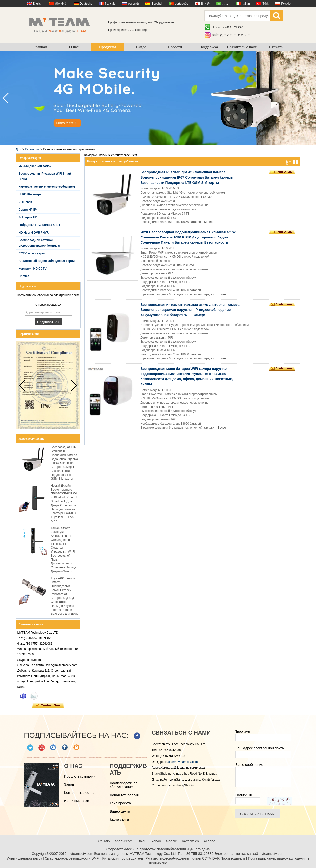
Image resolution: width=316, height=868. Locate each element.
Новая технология (124, 795)
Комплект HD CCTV (33, 269)
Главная (40, 47)
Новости (175, 47)
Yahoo (156, 841)
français (110, 4)
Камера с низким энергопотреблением (47, 187)
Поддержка (208, 47)
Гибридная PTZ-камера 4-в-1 (39, 225)
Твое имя (243, 732)
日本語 (205, 4)
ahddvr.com (124, 841)
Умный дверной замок (35, 166)
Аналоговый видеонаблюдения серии (47, 261)
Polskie (286, 4)
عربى (226, 4)
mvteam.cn (190, 841)
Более (208, 222)
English (38, 4)
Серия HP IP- (28, 210)
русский (133, 4)
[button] (310, 98)
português (182, 4)
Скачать (276, 47)
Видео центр (120, 811)
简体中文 (61, 4)
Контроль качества (79, 793)
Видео (141, 47)
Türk (265, 4)
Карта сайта (119, 819)
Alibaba (210, 841)
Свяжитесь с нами (242, 47)
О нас (74, 47)
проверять (244, 794)
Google (171, 841)
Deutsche (86, 4)
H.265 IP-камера (30, 194)
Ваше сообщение (249, 765)
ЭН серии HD (28, 217)
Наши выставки (77, 801)
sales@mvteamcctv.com (231, 35)
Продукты (107, 47)
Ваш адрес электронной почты (260, 748)
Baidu (142, 841)
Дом (19, 149)
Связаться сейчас (48, 705)
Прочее (24, 276)
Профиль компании (80, 776)
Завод (69, 784)
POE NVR (25, 202)
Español (157, 4)
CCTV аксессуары (32, 253)
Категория (32, 149)
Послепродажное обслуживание (124, 785)
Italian (246, 4)
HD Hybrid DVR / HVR (34, 233)
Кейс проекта (120, 803)
